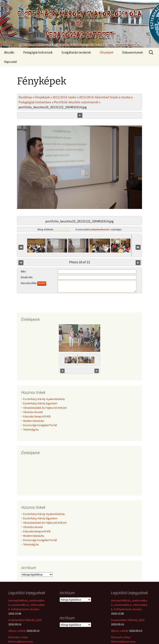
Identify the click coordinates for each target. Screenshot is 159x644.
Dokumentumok (132, 52)
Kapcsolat (11, 62)
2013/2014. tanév (64, 97)
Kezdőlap (25, 97)
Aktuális (9, 52)
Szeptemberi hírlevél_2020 (25, 602)
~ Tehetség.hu (30, 411)
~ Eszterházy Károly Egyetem (39, 385)
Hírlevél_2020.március (22, 634)
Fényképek (107, 52)
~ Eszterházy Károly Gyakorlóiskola (43, 381)
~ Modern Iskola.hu (33, 402)
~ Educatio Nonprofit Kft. (36, 398)
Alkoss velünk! (17, 612)
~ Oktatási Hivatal (32, 394)
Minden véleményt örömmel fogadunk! (79, 271)
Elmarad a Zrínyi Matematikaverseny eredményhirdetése (21, 623)
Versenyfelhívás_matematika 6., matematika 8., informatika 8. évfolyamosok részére (26, 587)
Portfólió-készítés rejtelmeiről (76, 102)
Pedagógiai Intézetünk (38, 52)
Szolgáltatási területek (76, 52)
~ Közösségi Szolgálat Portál (39, 407)
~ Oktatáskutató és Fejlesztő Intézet (44, 389)
